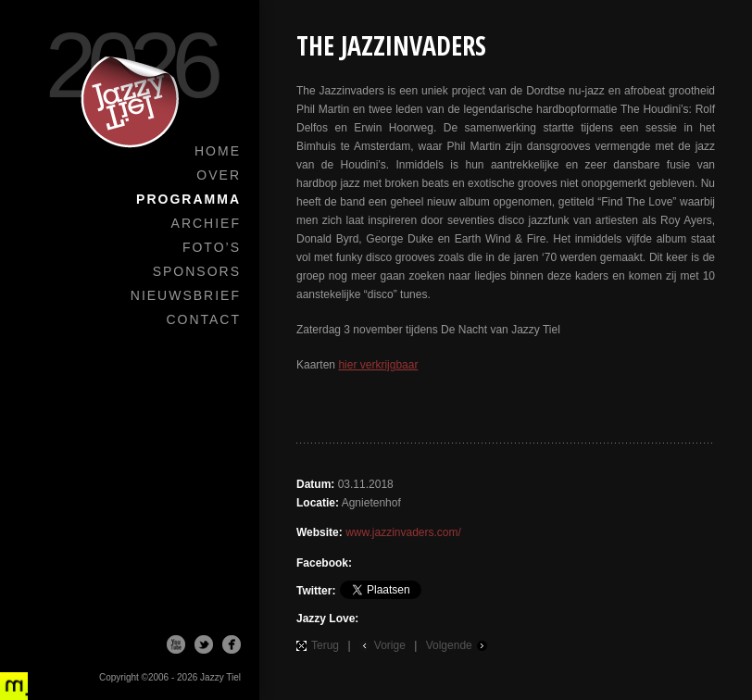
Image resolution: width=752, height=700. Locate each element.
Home (218, 151)
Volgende (449, 645)
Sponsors (197, 271)
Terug (325, 645)
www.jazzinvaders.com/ (403, 532)
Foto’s (212, 247)
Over (219, 175)
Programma (188, 199)
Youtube (176, 644)
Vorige (390, 645)
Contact (203, 319)
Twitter (204, 644)
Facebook (232, 644)
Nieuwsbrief (186, 295)
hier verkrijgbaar (378, 365)
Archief (206, 223)
